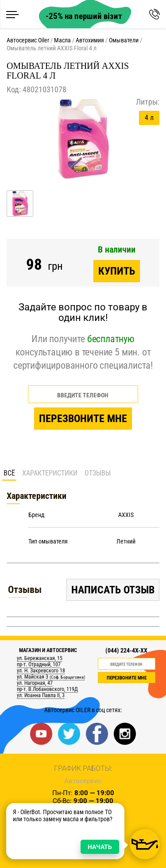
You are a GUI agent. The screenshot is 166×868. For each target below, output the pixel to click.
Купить (117, 271)
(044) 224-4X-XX (126, 650)
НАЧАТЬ (100, 847)
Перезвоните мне (83, 419)
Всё (9, 473)
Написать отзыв (113, 590)
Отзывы (98, 473)
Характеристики (50, 473)
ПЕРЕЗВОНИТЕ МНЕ (127, 678)
